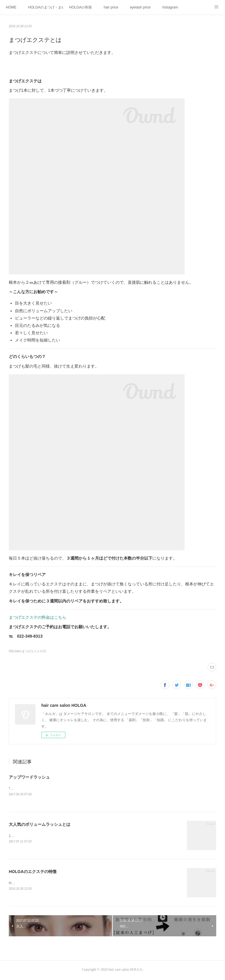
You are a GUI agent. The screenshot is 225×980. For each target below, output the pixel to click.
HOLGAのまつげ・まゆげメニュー (46, 7)
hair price (111, 7)
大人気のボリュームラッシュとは (40, 825)
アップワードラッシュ (29, 777)
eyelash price (140, 7)
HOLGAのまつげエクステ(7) (27, 651)
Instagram (170, 7)
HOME (11, 7)
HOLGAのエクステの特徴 (33, 872)
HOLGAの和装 (81, 7)
